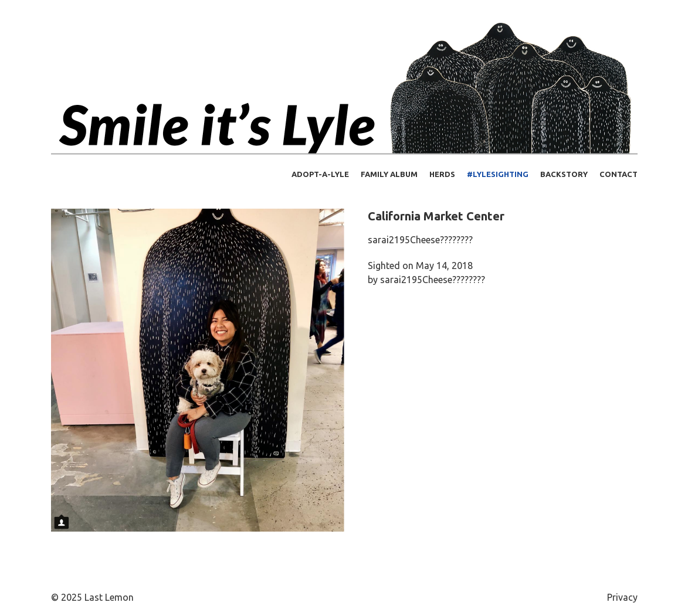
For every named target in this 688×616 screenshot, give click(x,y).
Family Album (389, 174)
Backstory (564, 174)
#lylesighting (498, 174)
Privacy (622, 597)
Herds (442, 174)
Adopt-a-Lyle (320, 174)
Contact (618, 174)
